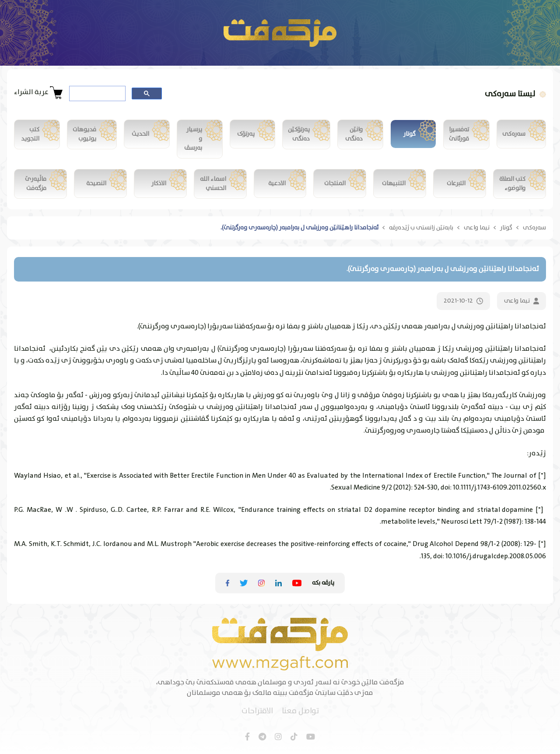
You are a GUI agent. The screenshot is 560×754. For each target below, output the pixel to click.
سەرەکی (534, 228)
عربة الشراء (38, 92)
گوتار (506, 228)
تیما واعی (477, 228)
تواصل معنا (300, 711)
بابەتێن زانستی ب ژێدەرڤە (421, 228)
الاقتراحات (257, 711)
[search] (96, 94)
